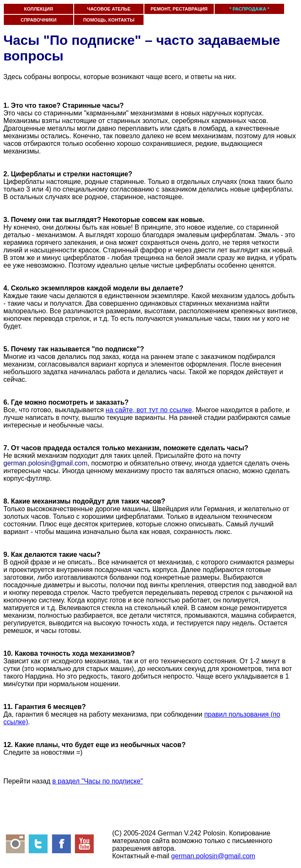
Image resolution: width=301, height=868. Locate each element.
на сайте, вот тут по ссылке (149, 410)
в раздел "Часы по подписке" (97, 781)
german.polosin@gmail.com (213, 856)
